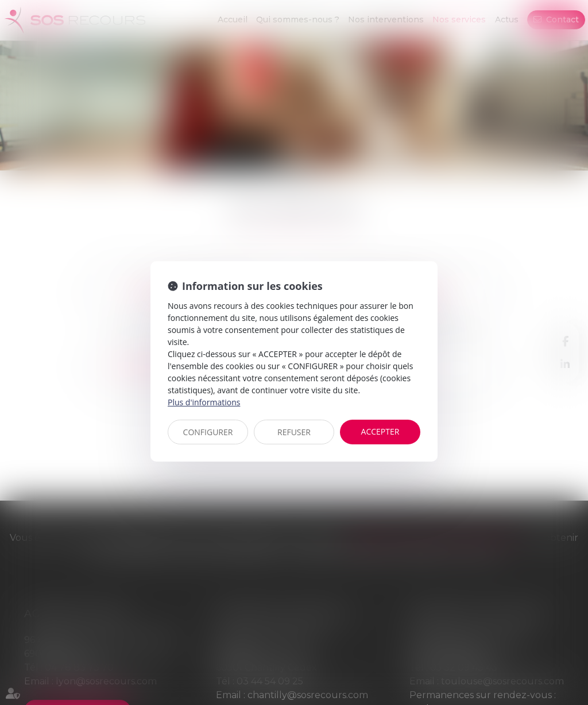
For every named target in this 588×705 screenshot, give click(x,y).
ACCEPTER (380, 431)
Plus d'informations (204, 402)
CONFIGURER (208, 432)
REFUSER (294, 432)
